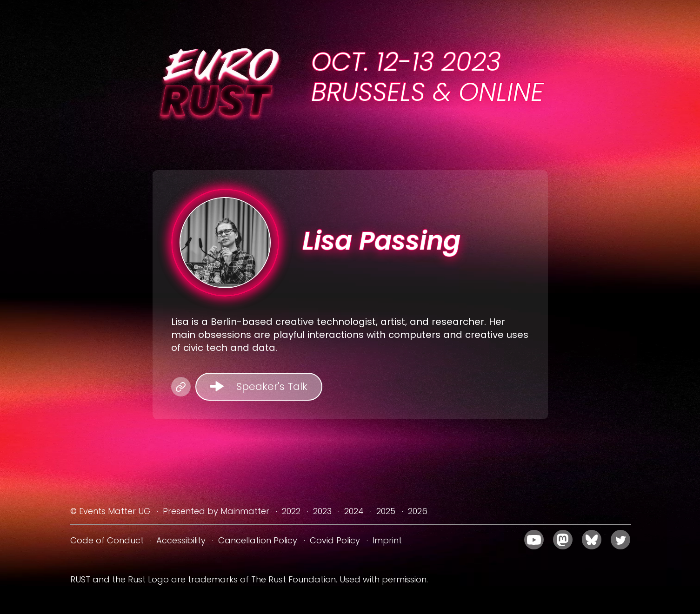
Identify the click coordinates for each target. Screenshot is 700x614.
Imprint (387, 540)
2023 (322, 511)
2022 (291, 511)
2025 (386, 511)
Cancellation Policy (258, 540)
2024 (354, 511)
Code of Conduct (107, 540)
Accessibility (181, 540)
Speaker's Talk (272, 386)
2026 (418, 511)
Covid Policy (335, 540)
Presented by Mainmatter (216, 511)
